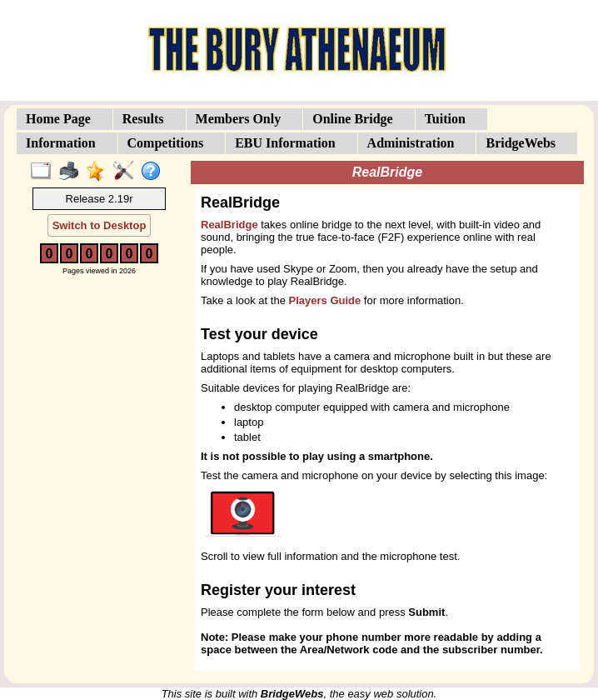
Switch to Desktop (100, 225)
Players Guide (325, 300)
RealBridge (229, 225)
